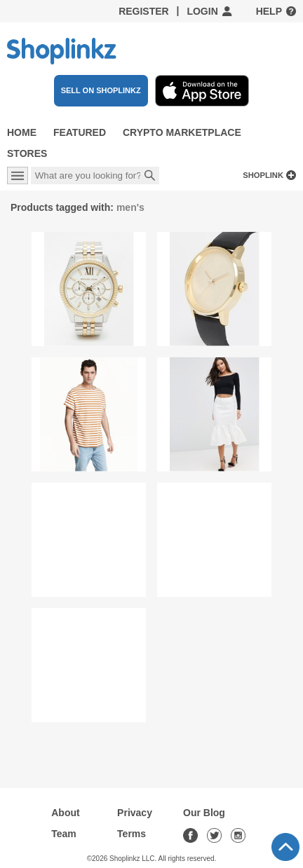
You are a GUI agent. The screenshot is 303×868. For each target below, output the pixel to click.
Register (144, 11)
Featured (80, 132)
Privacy (135, 813)
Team (64, 834)
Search (150, 177)
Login (202, 11)
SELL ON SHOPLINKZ (101, 90)
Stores (27, 153)
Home (22, 132)
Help (269, 11)
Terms (132, 834)
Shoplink (263, 175)
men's (130, 207)
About (65, 813)
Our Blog (204, 813)
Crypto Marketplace (182, 132)
